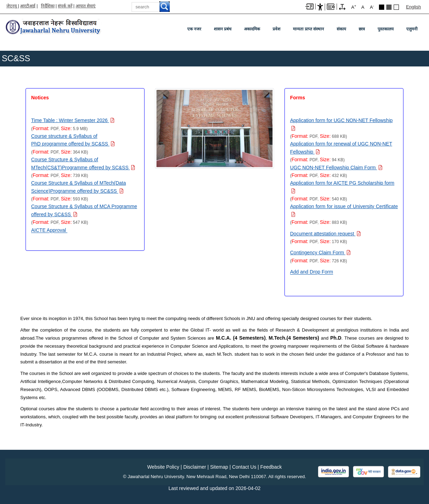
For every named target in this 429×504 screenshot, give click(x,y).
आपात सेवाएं (86, 6)
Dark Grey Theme (389, 7)
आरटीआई (28, 6)
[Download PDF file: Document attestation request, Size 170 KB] (325, 234)
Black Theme (382, 7)
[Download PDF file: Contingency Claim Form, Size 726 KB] (320, 253)
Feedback (271, 467)
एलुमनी (412, 29)
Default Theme (396, 7)
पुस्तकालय (386, 29)
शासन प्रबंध (223, 29)
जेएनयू (12, 6)
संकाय (341, 29)
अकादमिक (252, 29)
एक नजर (194, 29)
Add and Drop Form (312, 272)
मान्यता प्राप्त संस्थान (308, 29)
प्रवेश (276, 29)
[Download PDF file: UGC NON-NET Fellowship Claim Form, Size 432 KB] (336, 168)
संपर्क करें (65, 6)
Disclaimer (195, 467)
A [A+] (354, 7)
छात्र (362, 29)
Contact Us (244, 467)
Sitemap (219, 467)
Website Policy (163, 467)
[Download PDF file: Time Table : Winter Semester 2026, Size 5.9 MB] (73, 120)
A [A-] (372, 7)
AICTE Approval (49, 230)
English (413, 7)
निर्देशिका (48, 6)
